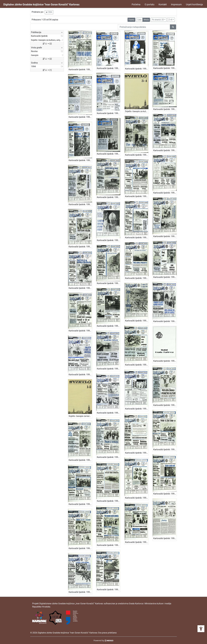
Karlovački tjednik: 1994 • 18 (109, 457)
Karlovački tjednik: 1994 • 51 (137, 69)
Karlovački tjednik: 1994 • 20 (165, 405)
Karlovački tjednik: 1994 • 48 (109, 113)
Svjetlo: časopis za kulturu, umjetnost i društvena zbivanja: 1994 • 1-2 (80, 416)
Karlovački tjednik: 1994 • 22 (109, 413)
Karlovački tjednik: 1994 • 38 (80, 247)
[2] (47, 44)
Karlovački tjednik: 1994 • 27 (80, 69)
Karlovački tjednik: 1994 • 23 (137, 365)
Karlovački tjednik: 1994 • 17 (137, 453)
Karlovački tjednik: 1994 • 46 (80, 160)
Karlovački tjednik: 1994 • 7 (80, 592)
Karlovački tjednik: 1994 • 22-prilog (165, 361)
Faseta (131, 20)
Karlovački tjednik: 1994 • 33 (109, 283)
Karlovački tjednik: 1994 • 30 (80, 331)
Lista (139, 20)
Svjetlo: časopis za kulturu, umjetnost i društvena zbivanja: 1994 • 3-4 (137, 111)
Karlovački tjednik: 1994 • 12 (80, 548)
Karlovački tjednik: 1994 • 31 (165, 277)
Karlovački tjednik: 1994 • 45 (109, 154)
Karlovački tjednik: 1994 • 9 (137, 542)
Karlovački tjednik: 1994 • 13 (137, 498)
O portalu (149, 4)
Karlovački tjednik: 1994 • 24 (109, 369)
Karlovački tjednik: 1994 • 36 (137, 238)
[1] (47, 70)
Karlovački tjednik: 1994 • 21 (137, 409)
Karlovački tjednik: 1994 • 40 (137, 196)
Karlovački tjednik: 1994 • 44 (137, 155)
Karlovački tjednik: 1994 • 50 (165, 68)
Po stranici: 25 (158, 20)
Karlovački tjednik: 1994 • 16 (165, 450)
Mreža (146, 20)
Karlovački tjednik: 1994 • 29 (109, 326)
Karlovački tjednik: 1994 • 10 (109, 545)
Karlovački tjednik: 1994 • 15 (80, 504)
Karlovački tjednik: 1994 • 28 (137, 321)
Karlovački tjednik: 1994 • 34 (80, 288)
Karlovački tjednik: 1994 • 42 (80, 204)
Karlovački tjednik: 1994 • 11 (165, 494)
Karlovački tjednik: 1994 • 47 (165, 109)
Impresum (176, 4)
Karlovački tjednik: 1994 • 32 (137, 278)
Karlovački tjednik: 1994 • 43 (165, 150)
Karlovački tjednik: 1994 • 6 (109, 590)
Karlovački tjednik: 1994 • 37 (109, 240)
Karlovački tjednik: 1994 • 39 (165, 193)
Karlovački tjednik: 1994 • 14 (109, 501)
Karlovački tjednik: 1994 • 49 (80, 117)
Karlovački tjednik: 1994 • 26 (165, 321)
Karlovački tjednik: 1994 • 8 (165, 538)
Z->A (170, 20)
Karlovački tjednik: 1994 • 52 (109, 68)
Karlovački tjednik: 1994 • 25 (80, 375)
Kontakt (163, 4)
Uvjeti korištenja (194, 4)
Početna (136, 4)
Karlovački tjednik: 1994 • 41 (109, 197)
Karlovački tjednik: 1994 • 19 (80, 460)
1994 (49, 12)
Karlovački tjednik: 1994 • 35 (165, 236)
